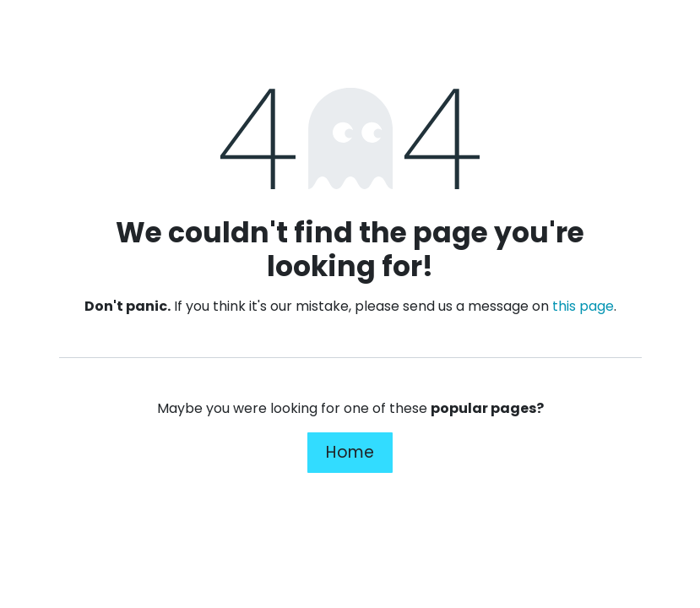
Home (350, 452)
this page (583, 306)
